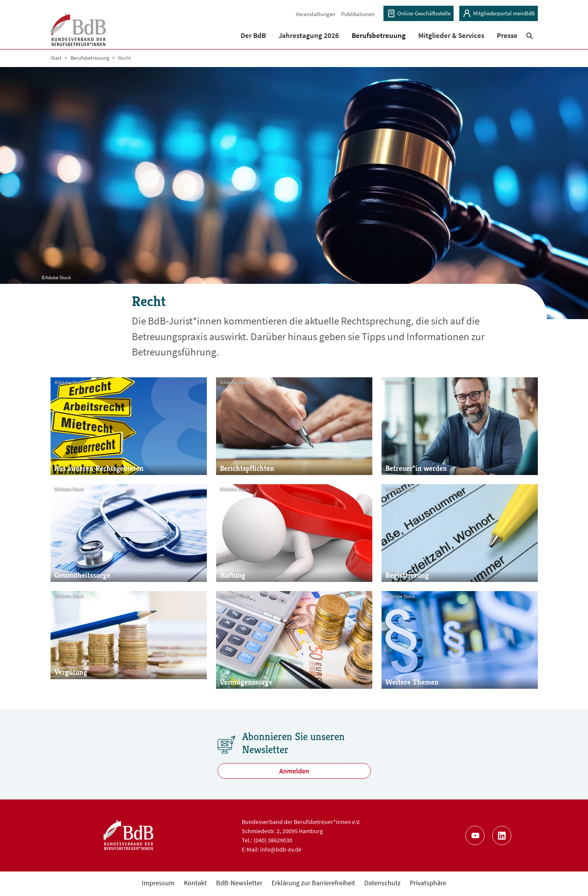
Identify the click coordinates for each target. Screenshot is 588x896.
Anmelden (294, 772)
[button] (253, 29)
